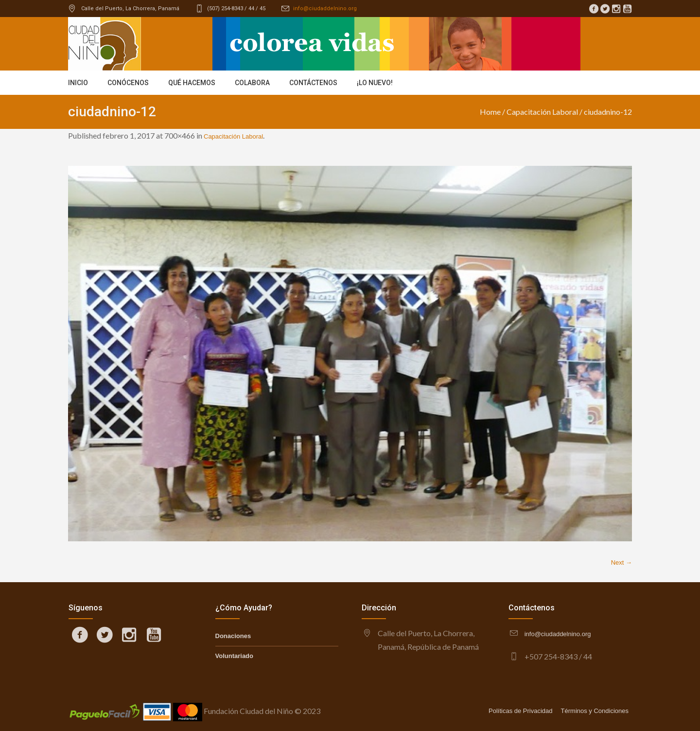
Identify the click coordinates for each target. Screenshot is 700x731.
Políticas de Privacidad (521, 711)
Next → (621, 562)
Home (490, 112)
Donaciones (233, 636)
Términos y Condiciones (595, 711)
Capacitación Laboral (542, 112)
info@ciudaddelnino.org (325, 9)
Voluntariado (234, 656)
